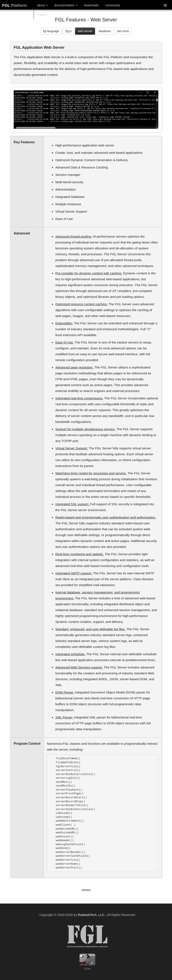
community (113, 5)
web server (85, 31)
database (105, 31)
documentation (66, 5)
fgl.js (68, 31)
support (42, 14)
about (42, 5)
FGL (15, 5)
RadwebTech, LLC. (92, 915)
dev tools (123, 31)
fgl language (51, 31)
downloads (91, 5)
